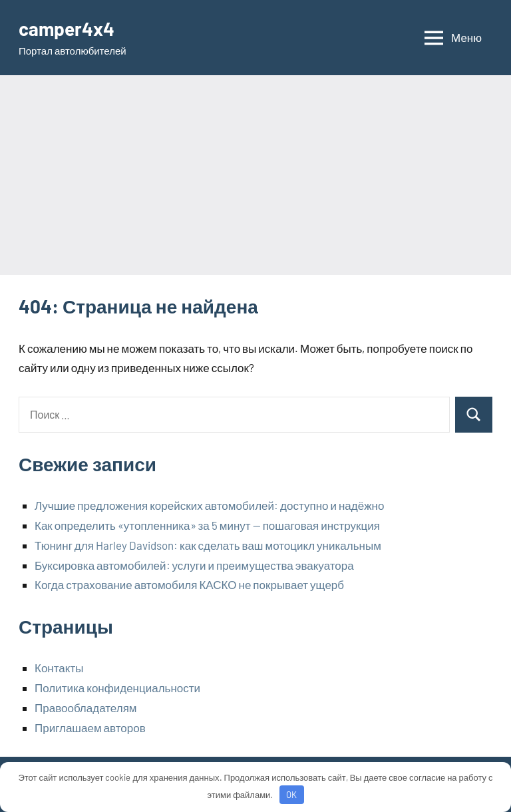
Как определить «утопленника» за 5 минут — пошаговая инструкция (207, 525)
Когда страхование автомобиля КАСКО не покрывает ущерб (189, 584)
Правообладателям (86, 708)
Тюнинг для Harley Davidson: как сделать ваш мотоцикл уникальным (208, 545)
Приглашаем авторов (90, 727)
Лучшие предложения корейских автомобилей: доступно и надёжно (209, 505)
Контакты (59, 668)
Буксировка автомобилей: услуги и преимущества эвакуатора (194, 565)
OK (291, 795)
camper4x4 (67, 29)
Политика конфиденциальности (117, 688)
